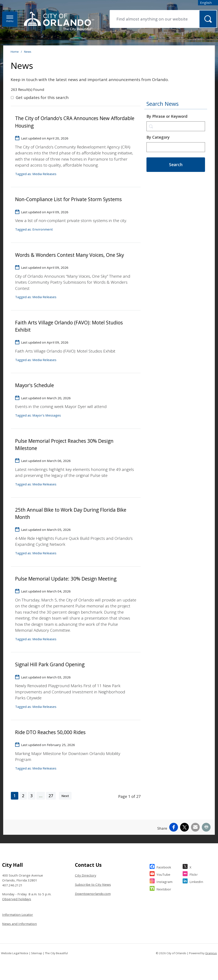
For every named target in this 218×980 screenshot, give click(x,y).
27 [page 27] (51, 796)
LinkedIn (196, 881)
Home (15, 52)
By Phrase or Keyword (167, 116)
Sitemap (37, 953)
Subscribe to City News (93, 884)
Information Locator (18, 915)
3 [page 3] (32, 796)
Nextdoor (164, 889)
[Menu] (10, 19)
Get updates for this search (42, 97)
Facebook (164, 867)
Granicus (211, 953)
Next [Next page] (65, 796)
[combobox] (208, 3)
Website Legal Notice (15, 953)
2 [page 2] (23, 796)
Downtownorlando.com (93, 894)
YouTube (163, 874)
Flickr (194, 874)
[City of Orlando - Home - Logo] (59, 22)
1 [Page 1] (15, 796)
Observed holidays (17, 899)
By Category (158, 137)
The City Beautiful (56, 953)
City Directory (86, 875)
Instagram (164, 881)
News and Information (19, 924)
